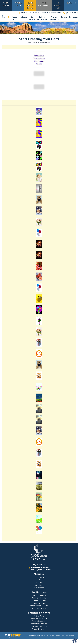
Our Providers (39, 588)
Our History (39, 585)
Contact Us (39, 582)
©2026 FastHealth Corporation (39, 636)
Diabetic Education (39, 600)
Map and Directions (39, 626)
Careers (64, 17)
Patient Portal (6, 4)
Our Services (32, 18)
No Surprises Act (58, 5)
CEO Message (39, 577)
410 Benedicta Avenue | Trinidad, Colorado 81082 (39, 13)
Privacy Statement (39, 629)
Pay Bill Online (18, 4)
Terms (52, 636)
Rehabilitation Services (39, 606)
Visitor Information (54, 18)
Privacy (58, 636)
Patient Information (42, 18)
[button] (75, 641)
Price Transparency (44, 4)
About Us (14, 18)
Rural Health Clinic (39, 608)
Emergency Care (39, 603)
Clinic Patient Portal (30, 5)
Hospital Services (39, 595)
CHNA (39, 580)
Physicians (23, 17)
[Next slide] (75, 28)
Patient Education (39, 621)
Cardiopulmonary (39, 598)
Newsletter (71, 3)
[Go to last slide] (3, 28)
